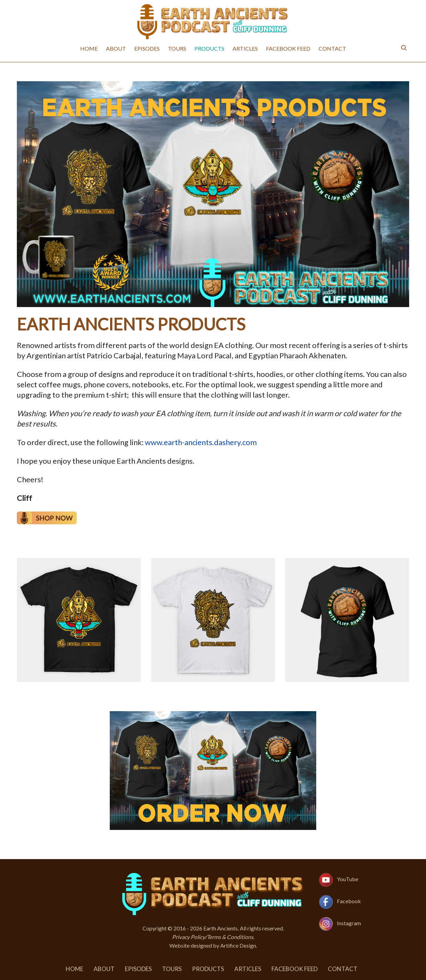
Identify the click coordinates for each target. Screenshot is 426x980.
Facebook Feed (288, 48)
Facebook (349, 901)
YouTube (348, 879)
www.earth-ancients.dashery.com (201, 442)
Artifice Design (238, 945)
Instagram (349, 923)
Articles (245, 48)
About (116, 48)
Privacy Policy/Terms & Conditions (213, 937)
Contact (332, 48)
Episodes (147, 48)
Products (209, 48)
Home (89, 48)
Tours (177, 48)
